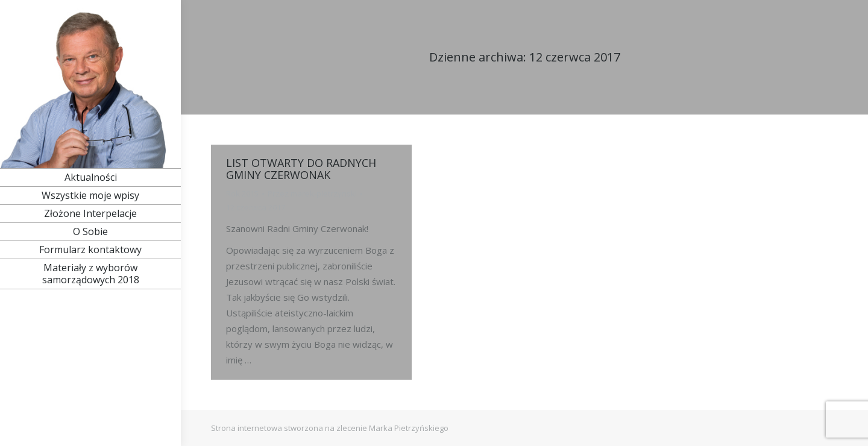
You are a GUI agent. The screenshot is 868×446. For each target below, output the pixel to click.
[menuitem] (90, 177)
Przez (312, 193)
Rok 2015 (242, 193)
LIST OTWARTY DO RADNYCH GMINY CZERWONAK (301, 169)
